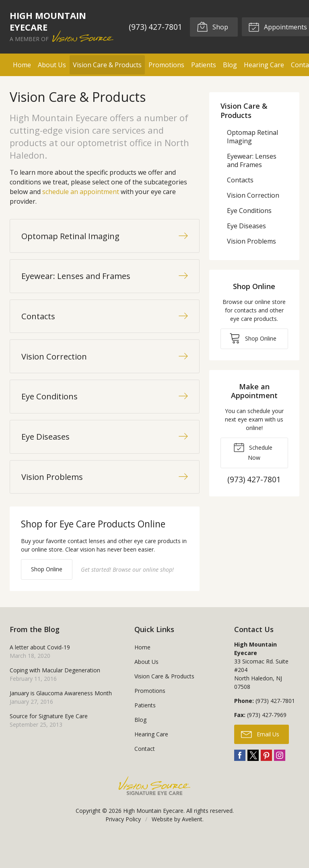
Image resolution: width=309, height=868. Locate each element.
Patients (204, 65)
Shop (212, 27)
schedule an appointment (81, 192)
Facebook (240, 783)
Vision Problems (251, 241)
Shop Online (47, 596)
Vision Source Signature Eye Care (154, 813)
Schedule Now (253, 451)
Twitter (253, 783)
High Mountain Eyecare (153, 838)
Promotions (166, 65)
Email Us (260, 761)
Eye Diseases (246, 226)
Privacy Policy (123, 847)
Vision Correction (253, 195)
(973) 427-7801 (155, 27)
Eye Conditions (249, 211)
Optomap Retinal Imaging (252, 137)
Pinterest (266, 783)
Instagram (280, 783)
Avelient (192, 847)
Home (22, 65)
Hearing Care (264, 65)
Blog (230, 65)
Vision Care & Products (107, 65)
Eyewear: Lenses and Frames (252, 160)
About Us (52, 65)
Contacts (240, 180)
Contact (145, 776)
